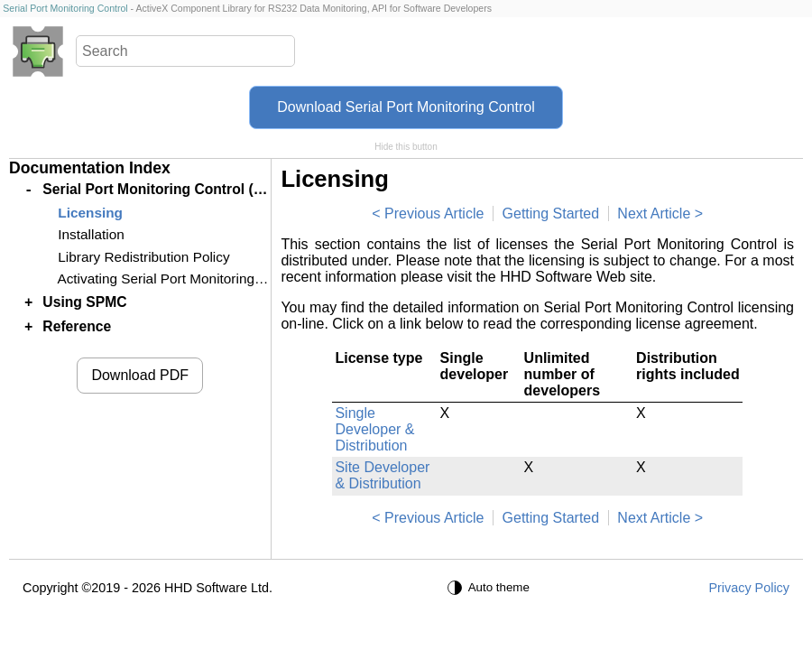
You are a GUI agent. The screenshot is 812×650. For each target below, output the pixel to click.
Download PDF (140, 375)
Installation (91, 234)
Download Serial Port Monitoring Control (406, 107)
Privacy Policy (749, 588)
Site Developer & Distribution (382, 475)
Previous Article (434, 214)
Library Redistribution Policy (143, 257)
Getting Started (551, 214)
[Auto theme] (491, 588)
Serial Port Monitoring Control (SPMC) (171, 189)
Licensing (90, 213)
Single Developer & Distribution (374, 429)
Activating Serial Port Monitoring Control (180, 279)
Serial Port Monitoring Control (65, 8)
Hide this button (406, 147)
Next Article (654, 214)
